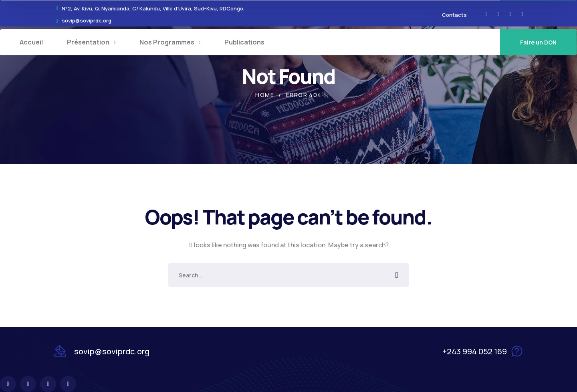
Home (265, 95)
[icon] (486, 14)
